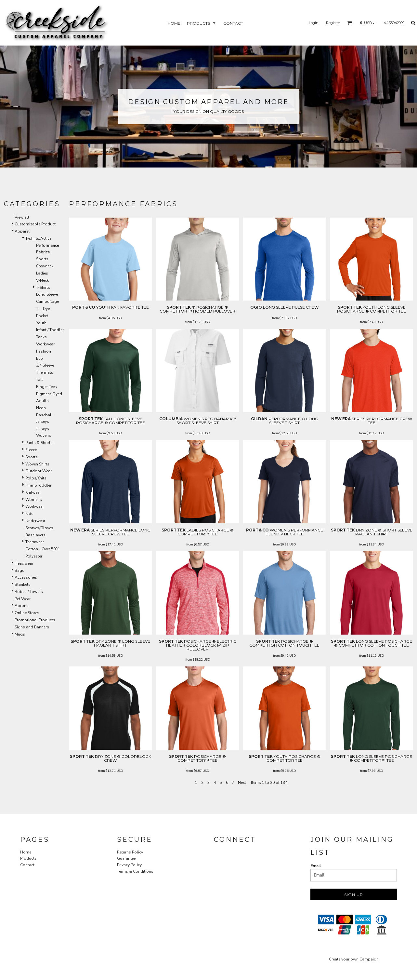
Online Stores (27, 613)
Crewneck (45, 266)
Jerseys (43, 429)
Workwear (45, 344)
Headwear (24, 563)
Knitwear (33, 492)
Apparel (22, 231)
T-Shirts (43, 288)
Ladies (42, 273)
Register (333, 23)
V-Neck (42, 280)
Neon (41, 408)
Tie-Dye (43, 309)
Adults (42, 401)
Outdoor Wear (39, 471)
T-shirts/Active (38, 238)
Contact (27, 865)
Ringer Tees (46, 387)
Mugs (20, 634)
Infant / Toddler (50, 330)
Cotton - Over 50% (42, 549)
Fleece (31, 450)
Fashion (44, 351)
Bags (20, 571)
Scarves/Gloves (39, 528)
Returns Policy (130, 852)
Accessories (26, 577)
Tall (39, 380)
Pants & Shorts (39, 443)
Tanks (41, 337)
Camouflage (47, 302)
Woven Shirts (37, 464)
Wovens (44, 436)
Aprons (22, 606)
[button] (350, 23)
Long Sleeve (47, 294)
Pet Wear (23, 599)
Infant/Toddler (38, 485)
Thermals (45, 372)
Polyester (34, 556)
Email (316, 866)
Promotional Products (35, 620)
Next (242, 783)
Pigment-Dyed (49, 394)
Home (26, 852)
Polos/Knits (36, 478)
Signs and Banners (32, 627)
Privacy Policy (129, 865)
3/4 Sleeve (45, 365)
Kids (29, 514)
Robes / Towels (29, 592)
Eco (39, 358)
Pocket (42, 316)
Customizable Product (35, 224)
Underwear (35, 521)
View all (22, 217)
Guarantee (126, 858)
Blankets (23, 584)
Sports (42, 259)
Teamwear (35, 542)
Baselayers (35, 535)
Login (314, 23)
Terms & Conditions (135, 871)
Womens (34, 500)
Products (28, 858)
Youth (41, 323)
